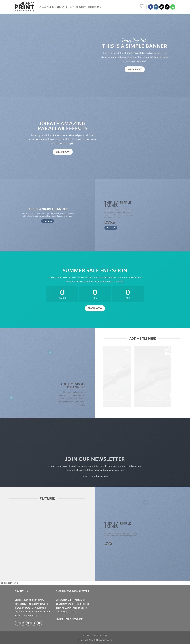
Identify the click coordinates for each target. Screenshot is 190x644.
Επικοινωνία (95, 7)
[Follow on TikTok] (162, 7)
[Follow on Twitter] (28, 623)
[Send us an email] (167, 7)
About (86, 635)
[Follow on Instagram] (156, 7)
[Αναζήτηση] (142, 7)
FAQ (105, 635)
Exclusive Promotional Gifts (56, 7)
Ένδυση (81, 7)
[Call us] (173, 7)
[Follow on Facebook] (151, 7)
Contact (96, 635)
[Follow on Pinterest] (39, 623)
